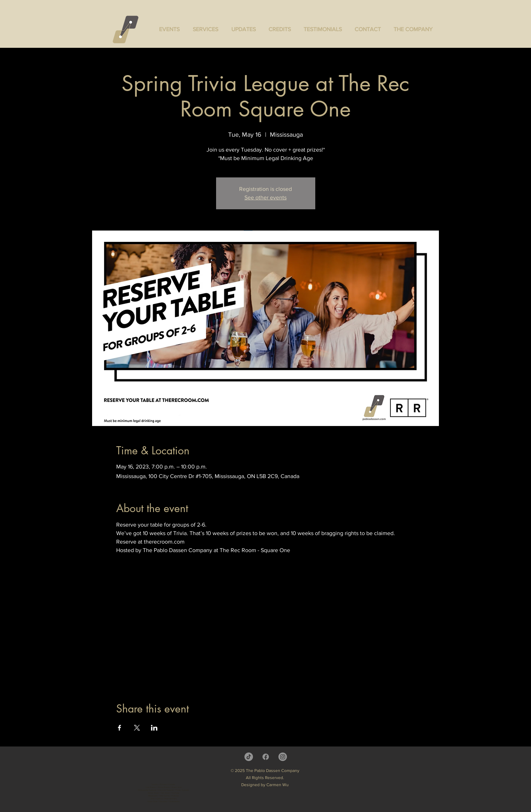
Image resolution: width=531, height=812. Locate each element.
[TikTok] (249, 757)
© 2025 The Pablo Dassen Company (265, 771)
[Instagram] (283, 757)
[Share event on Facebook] (120, 728)
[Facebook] (266, 757)
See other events (265, 197)
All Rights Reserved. (265, 778)
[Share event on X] (137, 728)
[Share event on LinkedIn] (154, 728)
